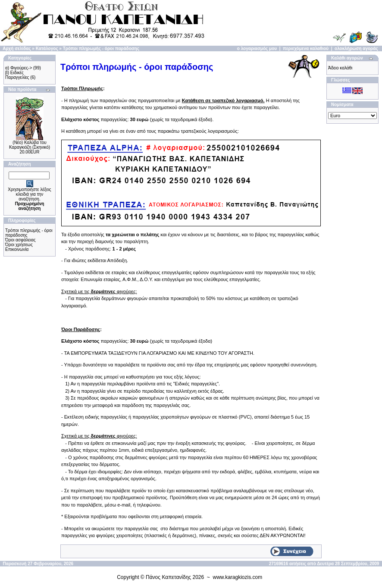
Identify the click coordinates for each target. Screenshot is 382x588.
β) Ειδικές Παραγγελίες (17, 75)
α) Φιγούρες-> (19, 68)
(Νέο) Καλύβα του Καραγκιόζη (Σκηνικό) (30, 145)
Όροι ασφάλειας (20, 240)
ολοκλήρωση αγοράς (356, 48)
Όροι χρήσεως (19, 245)
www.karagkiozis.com (238, 577)
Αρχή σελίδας (17, 48)
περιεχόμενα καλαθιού (306, 48)
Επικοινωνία (17, 249)
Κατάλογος (47, 48)
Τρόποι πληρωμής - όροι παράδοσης (101, 48)
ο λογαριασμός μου (257, 48)
